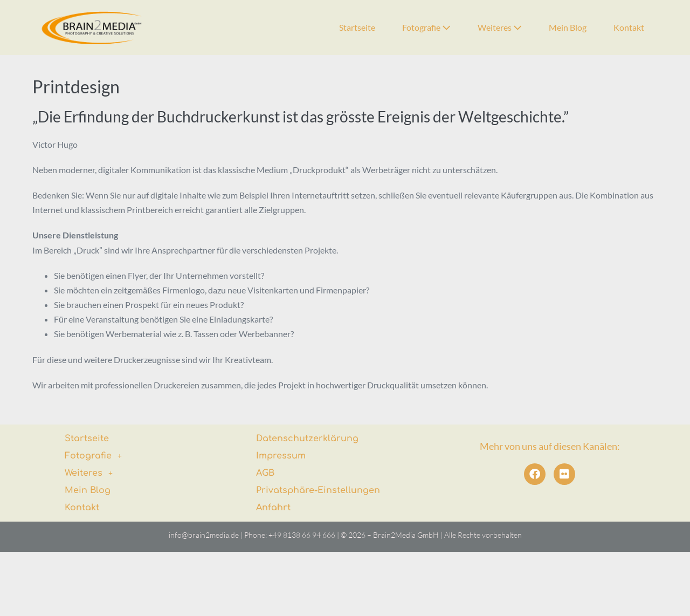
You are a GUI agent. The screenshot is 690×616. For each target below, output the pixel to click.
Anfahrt (273, 508)
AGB (265, 473)
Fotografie (426, 27)
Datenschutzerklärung (307, 439)
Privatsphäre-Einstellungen (318, 490)
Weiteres (500, 27)
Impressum (281, 456)
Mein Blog (568, 27)
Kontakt (629, 27)
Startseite (357, 27)
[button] (140, 456)
